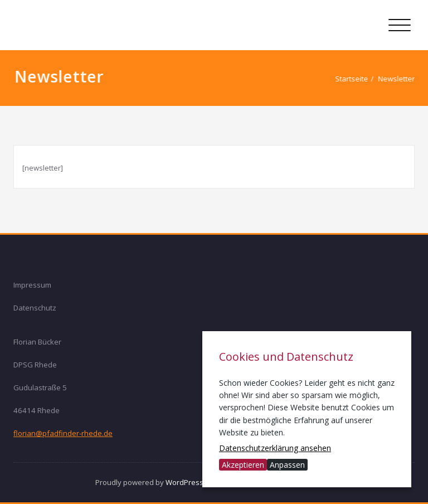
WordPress (184, 482)
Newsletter (401, 79)
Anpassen (287, 465)
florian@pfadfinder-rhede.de (63, 433)
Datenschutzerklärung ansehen (275, 448)
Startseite (356, 79)
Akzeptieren (243, 465)
